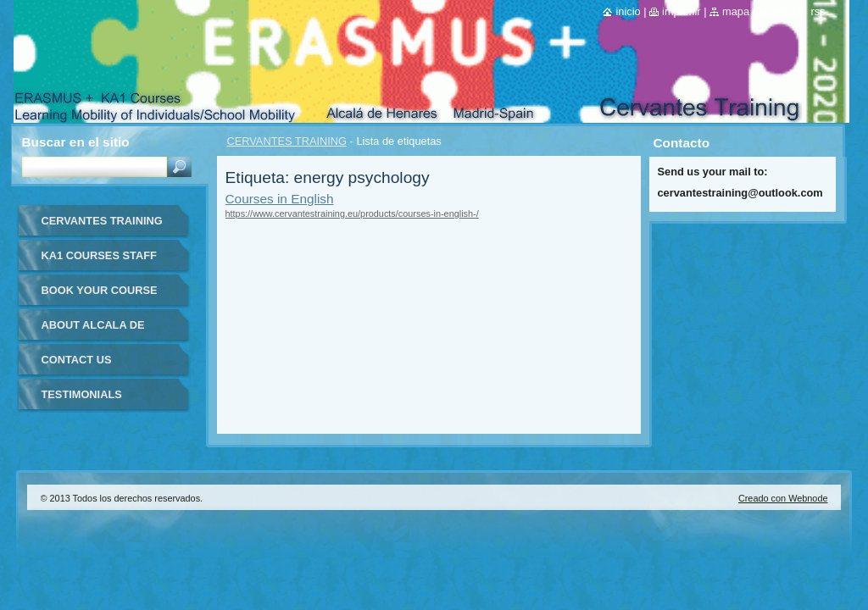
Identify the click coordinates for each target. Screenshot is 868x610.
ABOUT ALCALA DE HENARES (93, 331)
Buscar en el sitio (76, 142)
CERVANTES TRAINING (287, 141)
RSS (818, 11)
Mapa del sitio (756, 11)
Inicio (628, 11)
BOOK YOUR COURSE (100, 290)
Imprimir (682, 11)
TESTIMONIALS (82, 394)
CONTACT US (77, 360)
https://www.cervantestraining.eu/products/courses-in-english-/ (352, 213)
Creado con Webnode (783, 498)
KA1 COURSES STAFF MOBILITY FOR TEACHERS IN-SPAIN (99, 261)
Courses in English (280, 199)
